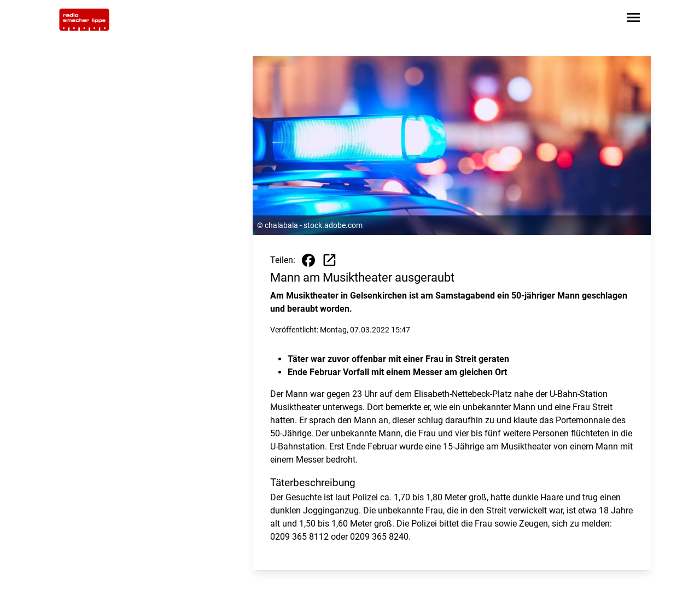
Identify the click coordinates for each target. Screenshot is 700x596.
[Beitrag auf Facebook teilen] (308, 260)
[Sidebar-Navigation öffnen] (633, 19)
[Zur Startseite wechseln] (84, 20)
